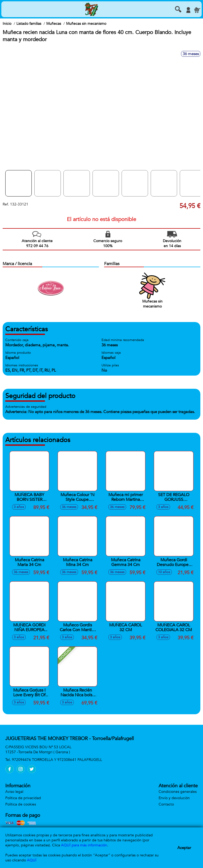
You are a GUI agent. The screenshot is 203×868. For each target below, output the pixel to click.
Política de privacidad (23, 798)
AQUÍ (32, 860)
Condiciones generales (178, 792)
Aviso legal (14, 792)
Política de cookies (21, 804)
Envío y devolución (174, 798)
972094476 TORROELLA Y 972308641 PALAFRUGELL (57, 760)
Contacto (166, 804)
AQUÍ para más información (84, 845)
